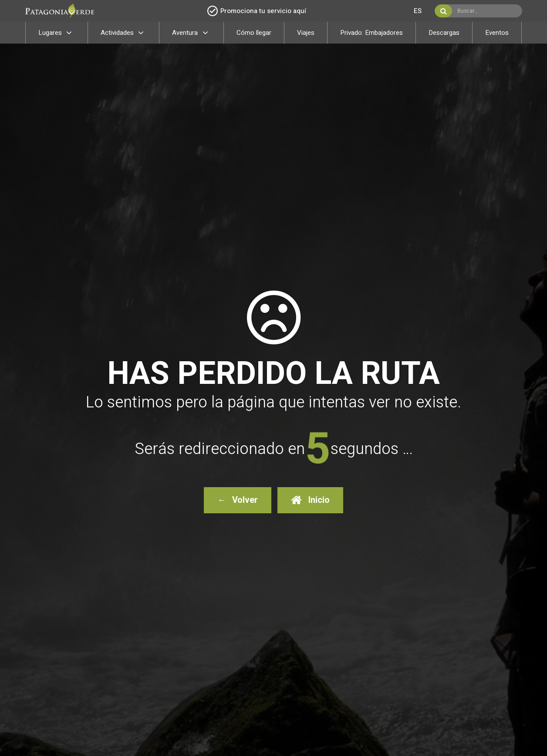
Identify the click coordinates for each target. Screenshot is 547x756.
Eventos (497, 33)
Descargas (444, 33)
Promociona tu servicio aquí (257, 11)
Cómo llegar (254, 33)
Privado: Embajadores (371, 33)
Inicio (310, 500)
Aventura (191, 33)
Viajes (306, 33)
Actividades (124, 33)
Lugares (57, 33)
